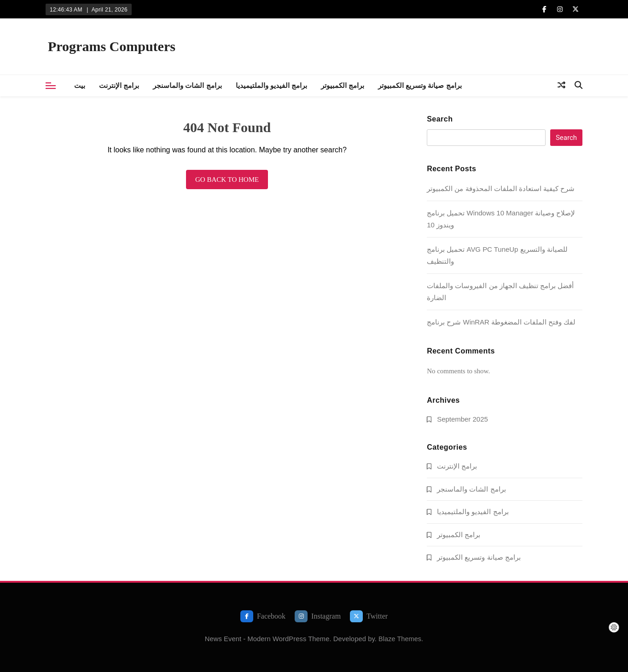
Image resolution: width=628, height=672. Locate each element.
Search (440, 119)
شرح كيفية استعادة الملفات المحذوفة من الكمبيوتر (501, 188)
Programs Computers (112, 46)
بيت (80, 85)
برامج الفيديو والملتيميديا (271, 85)
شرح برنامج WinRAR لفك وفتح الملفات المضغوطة (501, 322)
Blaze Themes (400, 639)
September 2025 (462, 419)
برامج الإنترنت (119, 85)
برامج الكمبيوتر (343, 85)
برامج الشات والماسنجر (187, 85)
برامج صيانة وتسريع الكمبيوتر (420, 85)
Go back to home (227, 180)
